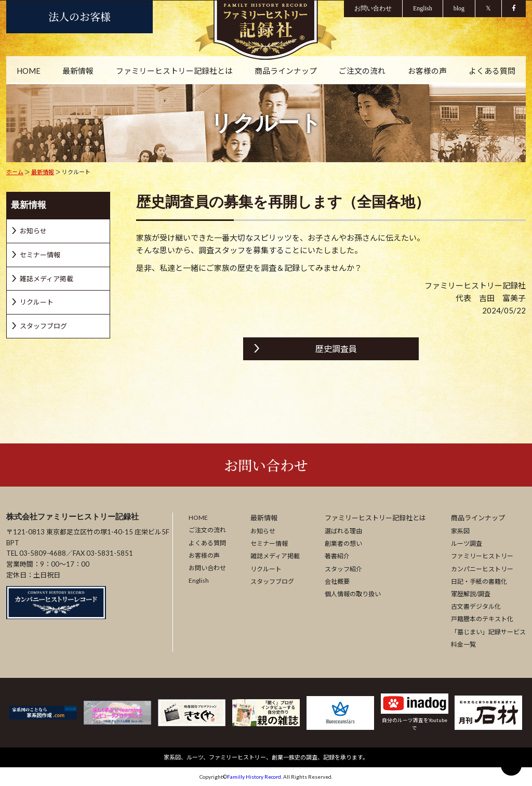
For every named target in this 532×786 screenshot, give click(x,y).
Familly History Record (254, 777)
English (199, 581)
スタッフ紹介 (343, 569)
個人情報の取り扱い (353, 594)
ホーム (15, 172)
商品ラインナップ (286, 71)
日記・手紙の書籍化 (479, 581)
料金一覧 (463, 644)
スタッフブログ (272, 581)
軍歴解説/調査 (471, 594)
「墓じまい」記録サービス (488, 632)
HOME (29, 71)
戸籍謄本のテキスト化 (482, 619)
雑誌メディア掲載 (275, 556)
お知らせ (263, 531)
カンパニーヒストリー (482, 569)
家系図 (460, 531)
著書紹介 (337, 556)
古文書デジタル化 (476, 606)
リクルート (266, 569)
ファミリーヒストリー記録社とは (174, 71)
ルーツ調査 (467, 544)
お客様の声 (427, 71)
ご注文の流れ (362, 71)
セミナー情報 (269, 544)
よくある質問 (491, 71)
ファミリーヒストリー (482, 556)
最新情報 (78, 71)
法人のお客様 (79, 16)
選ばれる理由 (343, 531)
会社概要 (337, 581)
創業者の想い (343, 544)
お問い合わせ (266, 465)
